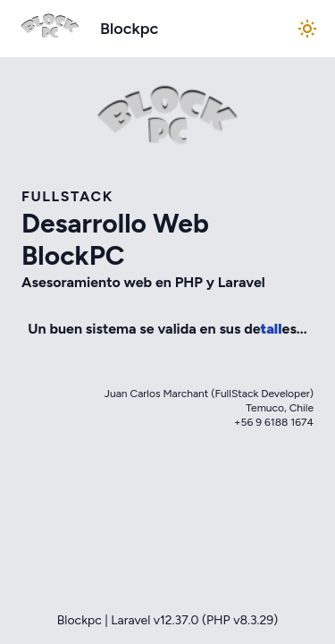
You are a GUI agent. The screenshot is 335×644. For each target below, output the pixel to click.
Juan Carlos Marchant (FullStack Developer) (209, 394)
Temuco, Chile (280, 408)
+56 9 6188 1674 (274, 422)
